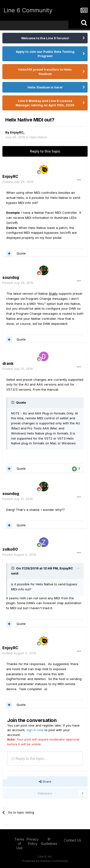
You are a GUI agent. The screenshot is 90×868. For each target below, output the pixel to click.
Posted (18, 182)
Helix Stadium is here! (45, 87)
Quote (21, 253)
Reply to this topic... (29, 758)
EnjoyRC (17, 132)
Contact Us (72, 840)
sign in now (35, 730)
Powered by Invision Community (45, 861)
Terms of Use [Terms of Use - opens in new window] (19, 844)
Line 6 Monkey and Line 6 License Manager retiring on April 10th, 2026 (45, 103)
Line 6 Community (28, 10)
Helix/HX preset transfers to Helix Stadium (45, 72)
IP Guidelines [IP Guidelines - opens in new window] (49, 841)
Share (45, 781)
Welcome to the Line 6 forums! (45, 38)
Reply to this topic (45, 151)
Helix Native (38, 137)
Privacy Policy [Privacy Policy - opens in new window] (33, 841)
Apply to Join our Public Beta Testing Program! (45, 54)
